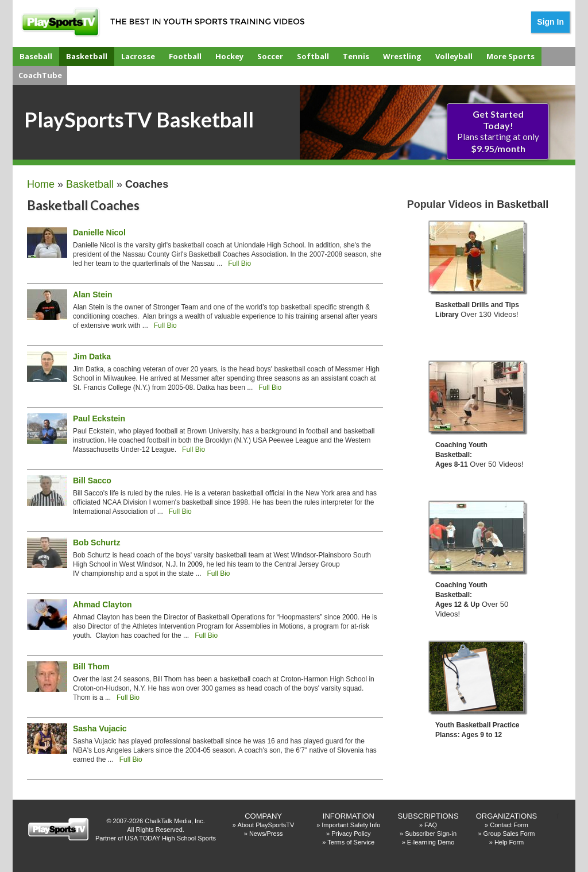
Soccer (270, 56)
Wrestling (402, 56)
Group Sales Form (509, 834)
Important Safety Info (351, 825)
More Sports (510, 56)
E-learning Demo (431, 842)
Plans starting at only (498, 131)
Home (41, 184)
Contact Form (509, 825)
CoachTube (40, 75)
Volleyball (454, 56)
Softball (313, 56)
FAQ (431, 825)
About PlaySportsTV (266, 825)
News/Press (266, 834)
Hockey (229, 56)
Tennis (356, 56)
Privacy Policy (351, 834)
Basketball (87, 56)
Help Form (509, 842)
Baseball (36, 56)
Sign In (550, 22)
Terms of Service (351, 842)
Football (185, 56)
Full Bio (239, 263)
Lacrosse (138, 56)
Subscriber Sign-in (431, 834)
